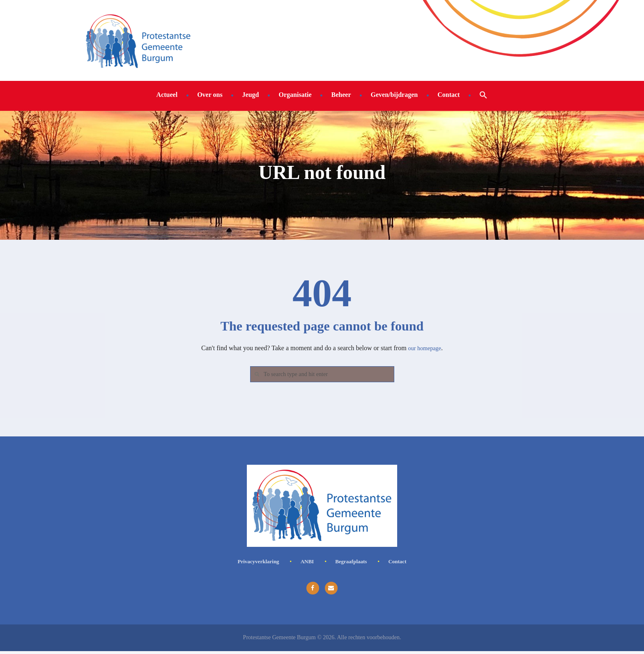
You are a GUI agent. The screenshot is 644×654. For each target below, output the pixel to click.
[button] (483, 94)
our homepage (424, 348)
